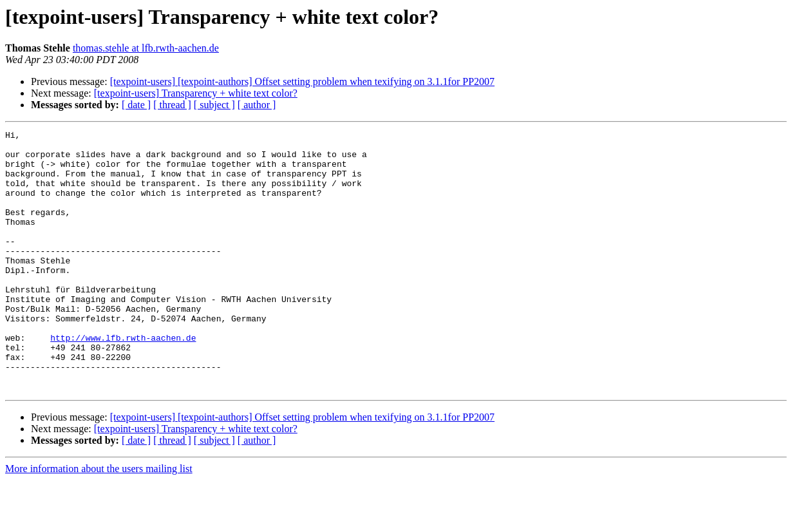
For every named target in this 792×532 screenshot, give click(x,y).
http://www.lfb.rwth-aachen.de (123, 380)
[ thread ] (172, 105)
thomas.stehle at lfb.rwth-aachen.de (146, 48)
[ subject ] (214, 105)
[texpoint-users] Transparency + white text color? (196, 93)
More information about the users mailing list (99, 521)
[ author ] (257, 105)
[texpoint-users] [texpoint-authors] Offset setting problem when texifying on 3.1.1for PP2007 (302, 81)
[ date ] (136, 105)
